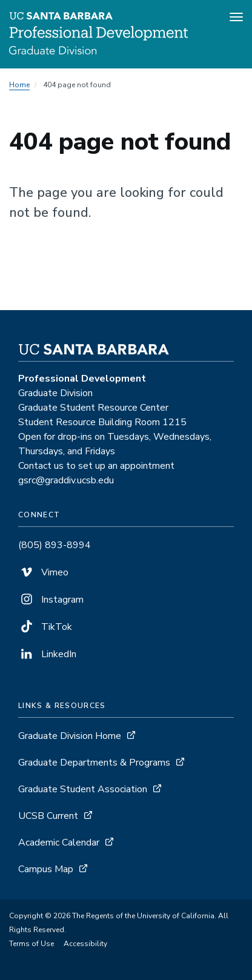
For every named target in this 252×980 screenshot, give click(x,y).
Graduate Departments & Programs (94, 763)
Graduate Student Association (83, 789)
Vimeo (43, 572)
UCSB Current (48, 816)
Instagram (51, 600)
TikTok (45, 627)
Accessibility (85, 944)
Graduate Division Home (70, 736)
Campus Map (46, 869)
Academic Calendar (59, 843)
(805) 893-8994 (55, 545)
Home (19, 85)
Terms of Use (31, 944)
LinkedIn (47, 654)
